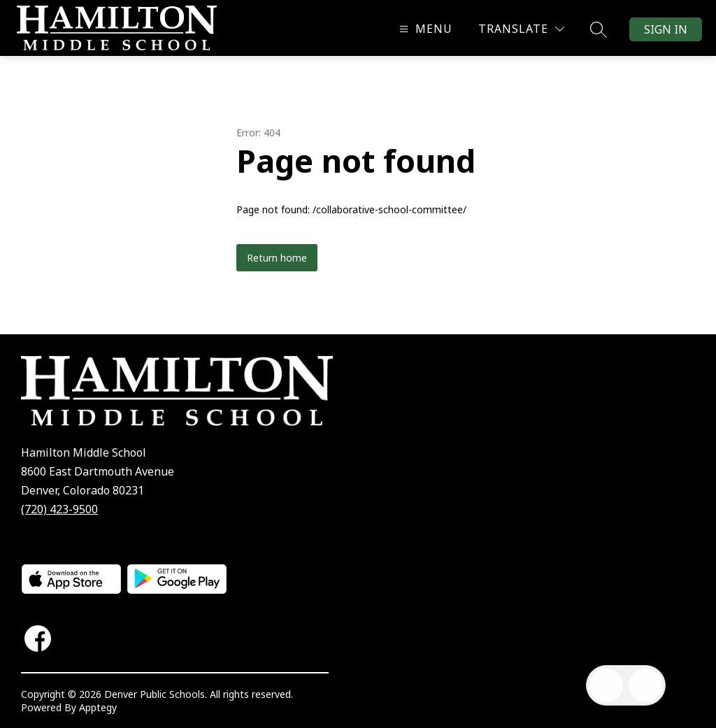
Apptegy (98, 707)
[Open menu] (424, 29)
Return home (277, 258)
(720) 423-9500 (59, 509)
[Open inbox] (606, 685)
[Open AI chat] (645, 685)
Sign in (666, 29)
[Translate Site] (521, 29)
